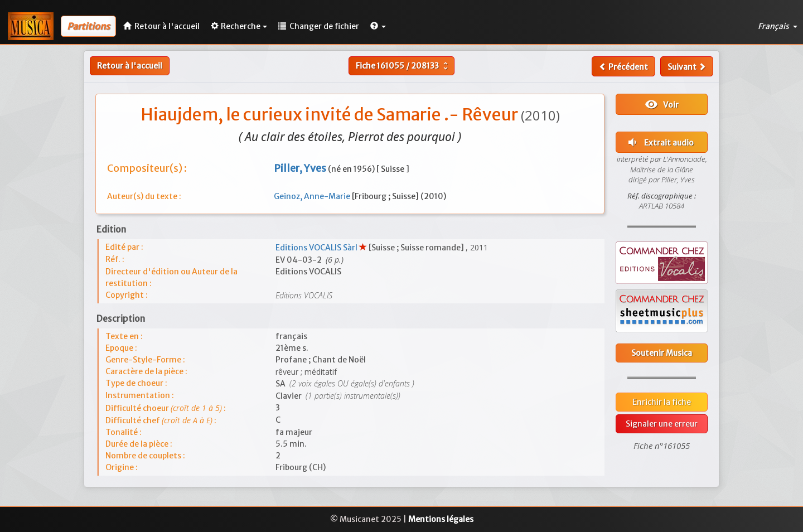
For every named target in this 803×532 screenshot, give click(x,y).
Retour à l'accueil (130, 66)
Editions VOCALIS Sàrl (317, 248)
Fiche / (403, 66)
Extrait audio (660, 142)
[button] (378, 26)
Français (778, 26)
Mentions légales (441, 519)
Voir (662, 104)
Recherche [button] (239, 26)
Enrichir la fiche (662, 402)
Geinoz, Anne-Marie (313, 196)
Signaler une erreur (662, 424)
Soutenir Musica (662, 353)
